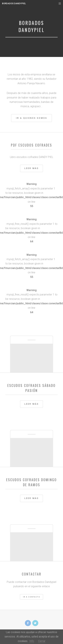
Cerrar (42, 641)
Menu (57, 4)
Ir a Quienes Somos (32, 118)
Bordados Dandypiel (14, 4)
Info (32, 641)
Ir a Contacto (32, 597)
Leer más (32, 168)
